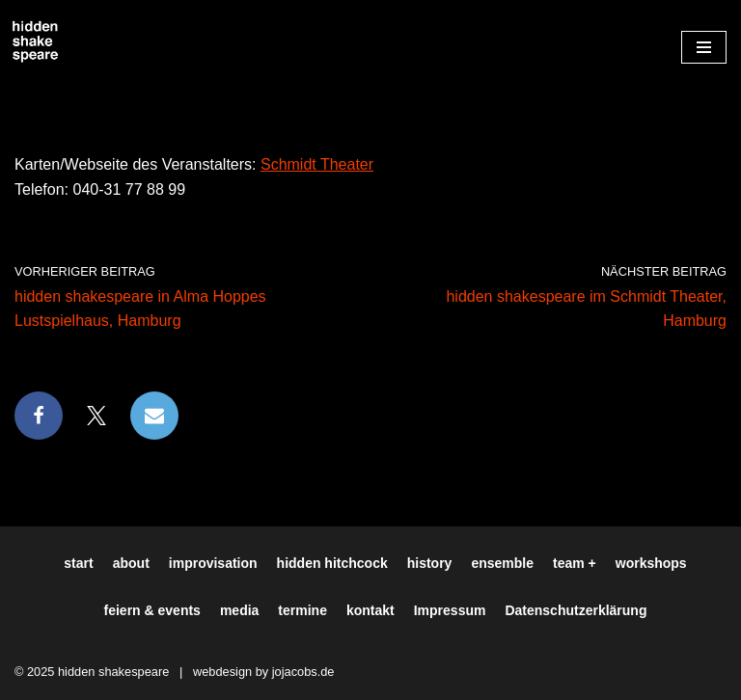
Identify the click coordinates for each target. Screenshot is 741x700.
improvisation (213, 563)
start (78, 563)
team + (575, 563)
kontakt (370, 610)
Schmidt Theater (317, 164)
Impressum (450, 610)
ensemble (502, 563)
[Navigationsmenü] (704, 47)
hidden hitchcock (332, 563)
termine (302, 610)
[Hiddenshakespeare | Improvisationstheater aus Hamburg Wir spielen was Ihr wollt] (36, 42)
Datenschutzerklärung (576, 610)
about (131, 563)
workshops (651, 563)
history (430, 563)
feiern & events (152, 610)
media (239, 610)
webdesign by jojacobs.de (264, 672)
